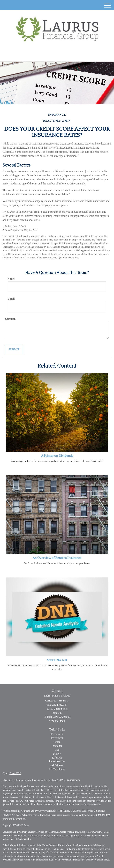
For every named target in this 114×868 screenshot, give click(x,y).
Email (11, 299)
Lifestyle (57, 758)
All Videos (57, 765)
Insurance (57, 746)
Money (57, 754)
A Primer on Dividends (57, 456)
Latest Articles (57, 761)
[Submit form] (14, 350)
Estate (57, 742)
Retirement (57, 734)
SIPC (100, 832)
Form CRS (15, 773)
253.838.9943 (57, 56)
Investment (57, 738)
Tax (57, 750)
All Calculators (57, 769)
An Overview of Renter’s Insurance (57, 558)
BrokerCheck (73, 780)
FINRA (92, 832)
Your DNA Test (57, 660)
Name (11, 279)
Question (10, 319)
